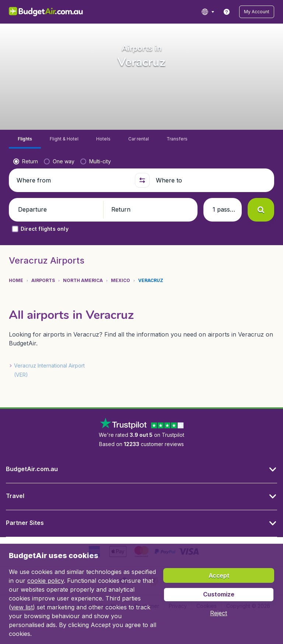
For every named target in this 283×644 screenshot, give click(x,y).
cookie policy (46, 581)
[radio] (26, 161)
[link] (227, 12)
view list (22, 607)
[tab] (25, 139)
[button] (257, 12)
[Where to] (212, 180)
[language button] (208, 12)
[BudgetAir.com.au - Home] (46, 12)
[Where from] (73, 180)
